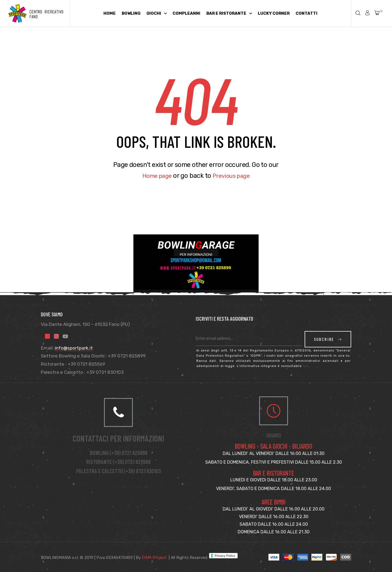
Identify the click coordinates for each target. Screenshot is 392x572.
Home (110, 13)
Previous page (233, 176)
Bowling (131, 13)
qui (306, 366)
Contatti (307, 13)
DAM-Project (154, 558)
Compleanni (186, 13)
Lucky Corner (274, 13)
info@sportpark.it (74, 348)
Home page (155, 176)
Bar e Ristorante (229, 13)
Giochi (157, 13)
